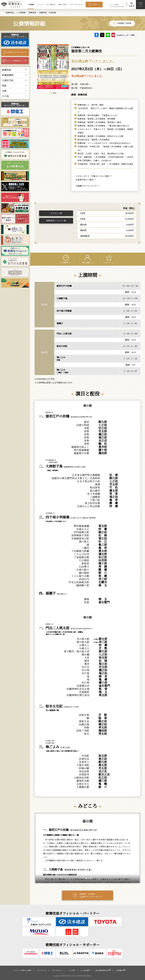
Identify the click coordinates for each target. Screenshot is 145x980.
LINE (108, 35)
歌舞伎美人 (10, 13)
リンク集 (72, 970)
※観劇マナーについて (86, 186)
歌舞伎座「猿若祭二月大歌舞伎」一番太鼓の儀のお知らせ (103, 126)
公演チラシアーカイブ (17, 52)
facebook (97, 35)
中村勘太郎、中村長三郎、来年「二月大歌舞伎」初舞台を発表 (105, 164)
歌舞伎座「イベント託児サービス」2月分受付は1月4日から (104, 143)
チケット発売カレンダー (17, 61)
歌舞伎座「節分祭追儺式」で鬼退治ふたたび (97, 115)
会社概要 (119, 970)
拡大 (53, 93)
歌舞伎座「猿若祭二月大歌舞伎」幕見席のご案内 (99, 122)
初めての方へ (63, 4)
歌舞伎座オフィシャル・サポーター (15, 105)
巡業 (4, 91)
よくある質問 (85, 970)
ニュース (40, 4)
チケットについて (77, 4)
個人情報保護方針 (102, 970)
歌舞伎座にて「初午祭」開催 (90, 105)
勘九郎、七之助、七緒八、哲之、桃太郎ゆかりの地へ (101, 154)
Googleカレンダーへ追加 (125, 35)
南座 (4, 85)
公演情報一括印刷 (124, 23)
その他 (5, 96)
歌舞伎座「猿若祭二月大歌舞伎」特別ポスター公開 (100, 136)
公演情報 (31, 4)
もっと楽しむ (51, 4)
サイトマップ (42, 970)
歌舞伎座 (32, 13)
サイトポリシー (57, 970)
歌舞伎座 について (54, 221)
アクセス (54, 213)
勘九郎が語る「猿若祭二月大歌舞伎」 (94, 140)
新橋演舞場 (8, 75)
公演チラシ (96, 4)
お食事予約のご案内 (84, 180)
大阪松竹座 (8, 80)
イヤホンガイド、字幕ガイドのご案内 (92, 176)
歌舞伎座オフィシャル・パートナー (15, 36)
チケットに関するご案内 (23, 970)
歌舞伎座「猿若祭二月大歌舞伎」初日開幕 (96, 119)
